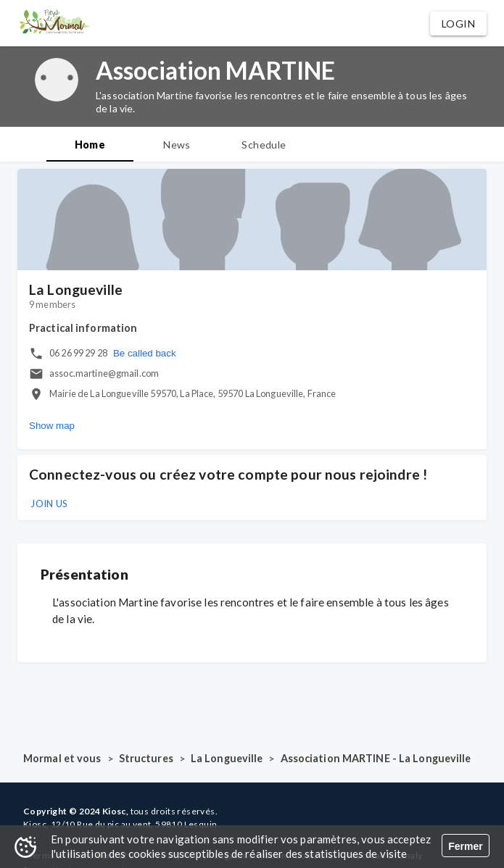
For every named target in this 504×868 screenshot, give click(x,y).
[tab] (90, 144)
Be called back (145, 353)
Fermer (465, 846)
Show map (52, 426)
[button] (458, 24)
